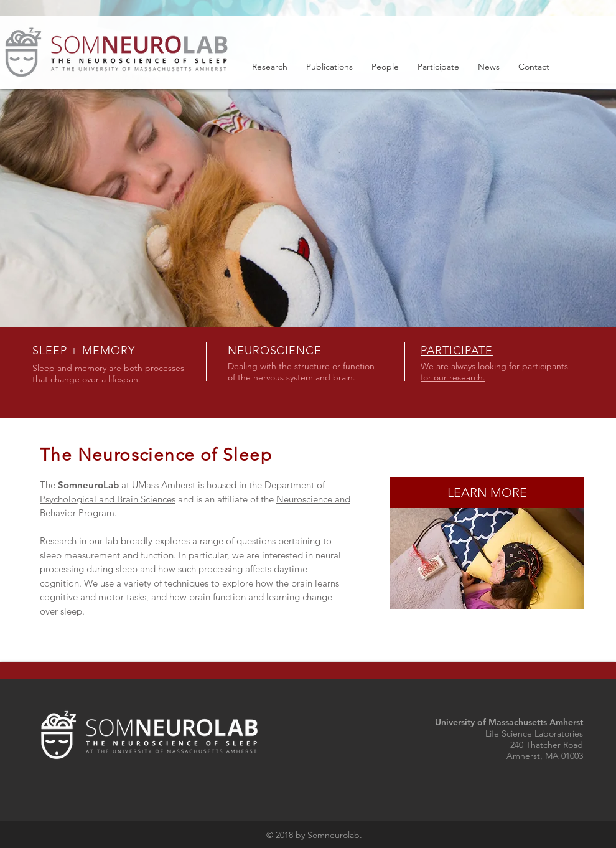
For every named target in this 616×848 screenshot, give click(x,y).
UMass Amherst (164, 485)
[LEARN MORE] (487, 492)
